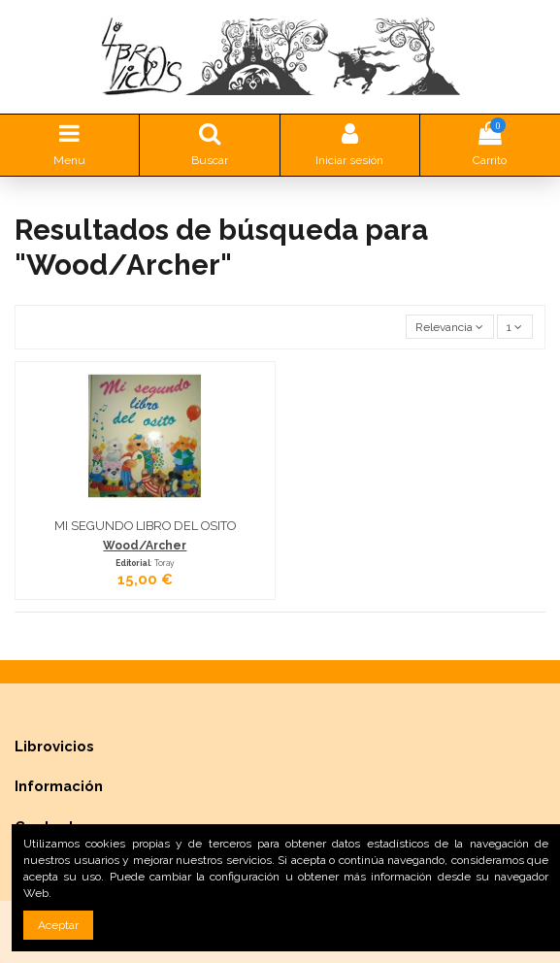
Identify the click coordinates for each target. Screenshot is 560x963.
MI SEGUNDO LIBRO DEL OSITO (145, 526)
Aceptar (58, 925)
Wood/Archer (145, 546)
